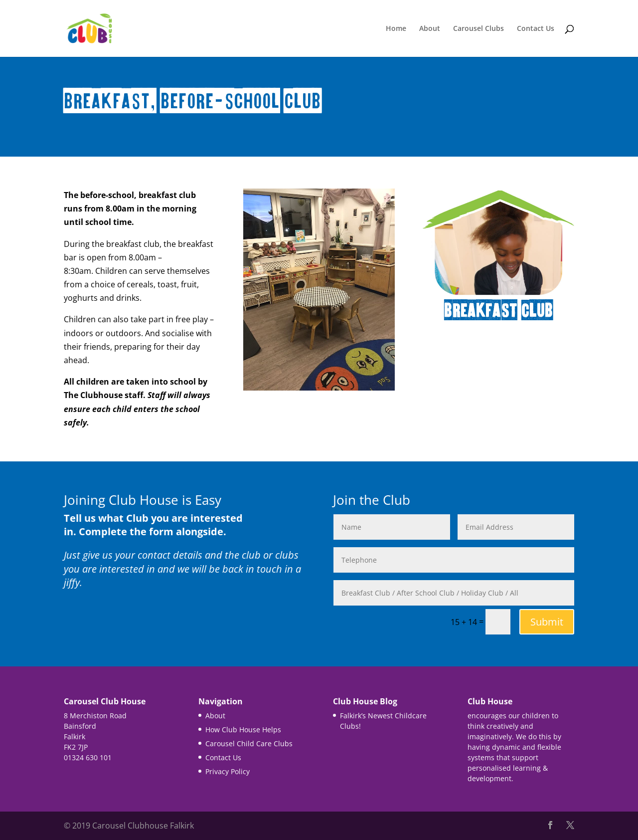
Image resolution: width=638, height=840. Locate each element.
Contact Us (536, 29)
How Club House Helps (243, 730)
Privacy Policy (228, 771)
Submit (547, 622)
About (430, 29)
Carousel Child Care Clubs (249, 743)
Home (396, 29)
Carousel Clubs (478, 29)
